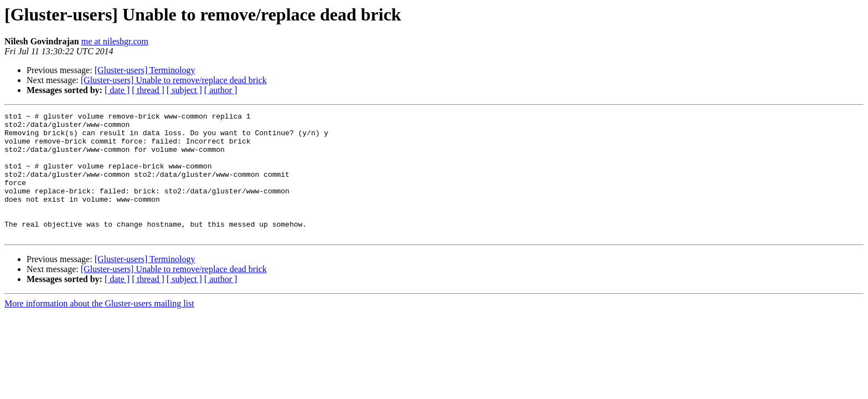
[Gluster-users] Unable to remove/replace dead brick (174, 80)
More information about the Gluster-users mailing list (99, 328)
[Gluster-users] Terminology (145, 70)
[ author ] (221, 90)
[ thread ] (148, 90)
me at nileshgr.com (115, 41)
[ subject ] (184, 90)
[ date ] (117, 90)
